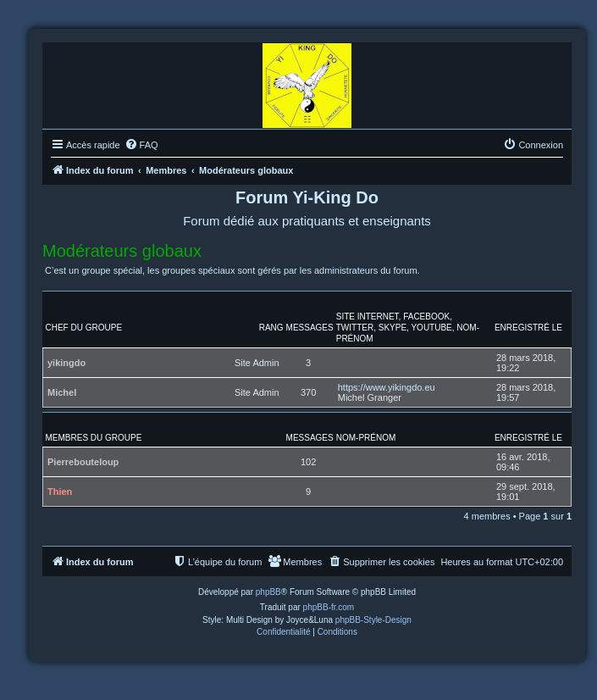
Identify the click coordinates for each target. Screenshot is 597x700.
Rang (271, 328)
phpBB (268, 592)
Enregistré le (528, 328)
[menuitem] (141, 145)
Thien (60, 492)
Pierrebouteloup (83, 462)
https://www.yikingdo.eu (387, 387)
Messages (310, 328)
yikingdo (66, 363)
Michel (62, 392)
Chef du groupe (84, 328)
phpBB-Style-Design (373, 620)
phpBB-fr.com (329, 607)
